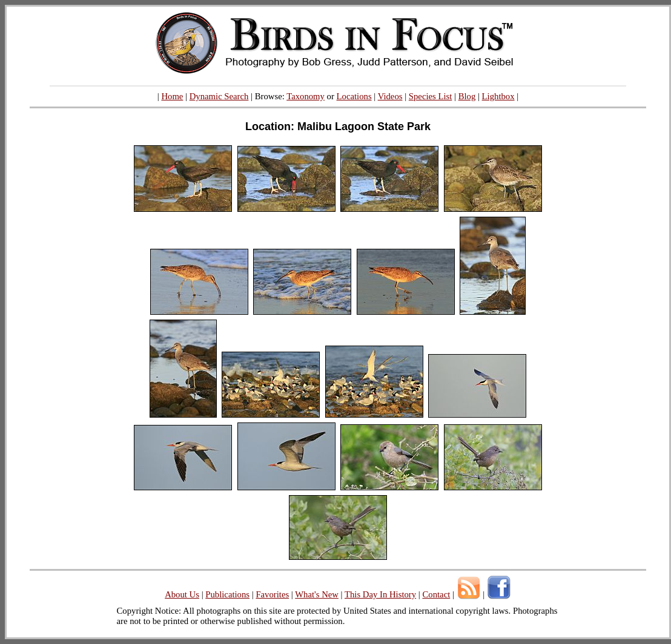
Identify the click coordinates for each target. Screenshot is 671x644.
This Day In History (380, 594)
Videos (390, 96)
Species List (431, 96)
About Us (182, 594)
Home (172, 96)
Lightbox (498, 96)
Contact (436, 594)
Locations (354, 96)
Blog (467, 96)
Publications (227, 594)
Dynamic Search (219, 96)
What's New (317, 594)
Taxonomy (306, 96)
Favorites (272, 594)
